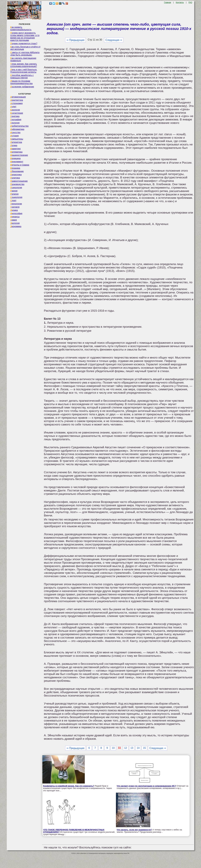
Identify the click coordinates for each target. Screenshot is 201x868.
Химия (14, 220)
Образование (17, 171)
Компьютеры (17, 139)
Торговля (15, 207)
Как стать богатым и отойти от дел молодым (25, 48)
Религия (14, 194)
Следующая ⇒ (114, 40)
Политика (15, 178)
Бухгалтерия (17, 113)
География (16, 120)
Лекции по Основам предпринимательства (21, 82)
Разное (14, 191)
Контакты (180, 2)
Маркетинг (16, 149)
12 (126, 748)
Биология (15, 110)
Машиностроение (19, 155)
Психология (16, 188)
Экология (15, 223)
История (14, 136)
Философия (16, 213)
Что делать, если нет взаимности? (134, 830)
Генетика (15, 116)
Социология (16, 197)
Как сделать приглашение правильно (23, 59)
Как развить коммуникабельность (21, 28)
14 (138, 748)
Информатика (17, 129)
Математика (16, 152)
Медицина (15, 158)
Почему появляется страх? (24, 43)
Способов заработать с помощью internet (22, 76)
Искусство (15, 132)
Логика (14, 145)
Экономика (16, 226)
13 (132, 748)
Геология (15, 123)
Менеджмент (17, 162)
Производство (17, 184)
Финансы (15, 217)
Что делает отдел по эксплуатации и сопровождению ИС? (146, 786)
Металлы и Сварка (20, 165)
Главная (168, 2)
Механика (15, 168)
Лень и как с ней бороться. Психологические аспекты (24, 71)
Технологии (16, 204)
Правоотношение (19, 181)
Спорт (13, 200)
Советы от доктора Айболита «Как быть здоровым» (25, 54)
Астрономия (16, 103)
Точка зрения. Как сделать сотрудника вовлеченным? (24, 65)
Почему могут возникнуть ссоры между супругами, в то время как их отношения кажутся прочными (25, 37)
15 (144, 748)
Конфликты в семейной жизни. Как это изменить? (69, 786)
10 (113, 748)
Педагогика (16, 175)
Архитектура (17, 100)
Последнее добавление (22, 87)
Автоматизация (18, 97)
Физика (14, 210)
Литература (16, 142)
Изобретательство (19, 126)
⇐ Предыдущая (75, 40)
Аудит (13, 107)
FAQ (190, 2)
